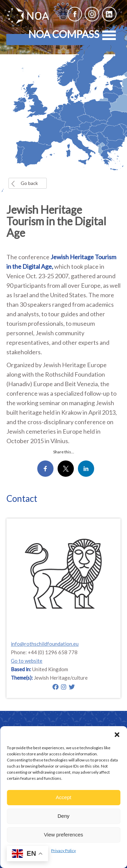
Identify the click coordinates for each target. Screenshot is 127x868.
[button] (117, 735)
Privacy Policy (63, 851)
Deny (63, 816)
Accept (64, 797)
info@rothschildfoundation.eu (45, 644)
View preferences (64, 835)
